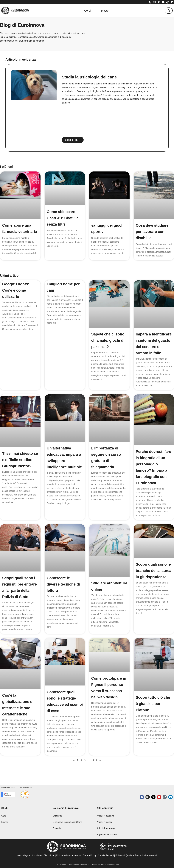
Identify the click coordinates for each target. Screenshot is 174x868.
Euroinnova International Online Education (67, 825)
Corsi (87, 11)
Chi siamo (57, 816)
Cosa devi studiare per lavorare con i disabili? (152, 232)
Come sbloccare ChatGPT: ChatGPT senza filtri (64, 218)
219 (95, 767)
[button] (168, 11)
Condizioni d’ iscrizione (43, 855)
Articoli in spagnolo (105, 816)
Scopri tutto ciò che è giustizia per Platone (153, 710)
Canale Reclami (106, 855)
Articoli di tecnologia (106, 828)
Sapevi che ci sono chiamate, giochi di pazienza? (108, 340)
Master (105, 11)
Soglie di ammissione (107, 835)
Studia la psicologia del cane (89, 77)
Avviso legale (24, 855)
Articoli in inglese (105, 822)
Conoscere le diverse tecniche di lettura (64, 590)
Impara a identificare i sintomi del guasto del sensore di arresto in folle (152, 347)
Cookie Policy (90, 855)
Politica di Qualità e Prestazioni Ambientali (136, 855)
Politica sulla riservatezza (69, 855)
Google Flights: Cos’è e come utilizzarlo (16, 290)
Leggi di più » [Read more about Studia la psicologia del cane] (73, 140)
